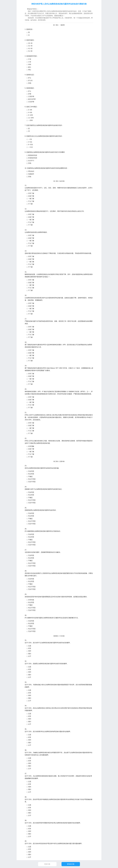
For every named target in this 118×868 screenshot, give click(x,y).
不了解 (30, 204)
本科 (30, 64)
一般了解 (31, 199)
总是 (30, 646)
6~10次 (31, 145)
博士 (30, 70)
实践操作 (31, 174)
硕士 (30, 67)
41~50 (30, 48)
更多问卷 (47, 864)
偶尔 (30, 654)
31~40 (30, 46)
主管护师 (31, 96)
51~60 (30, 51)
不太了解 (31, 201)
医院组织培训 (33, 155)
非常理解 (31, 446)
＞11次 (31, 147)
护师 (30, 94)
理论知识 (31, 171)
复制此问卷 (71, 864)
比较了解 (31, 196)
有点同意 (31, 474)
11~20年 (31, 118)
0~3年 (30, 110)
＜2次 (30, 139)
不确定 (30, 476)
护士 (30, 78)
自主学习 (31, 161)
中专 (30, 59)
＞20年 (31, 120)
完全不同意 (32, 482)
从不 (30, 656)
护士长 (30, 80)
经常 (30, 648)
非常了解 (31, 193)
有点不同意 (32, 479)
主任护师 (31, 102)
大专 (30, 62)
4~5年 (30, 113)
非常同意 (31, 600)
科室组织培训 (33, 158)
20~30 (30, 43)
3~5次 (30, 142)
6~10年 (31, 115)
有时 (30, 651)
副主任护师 (32, 99)
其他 (30, 83)
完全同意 (31, 471)
